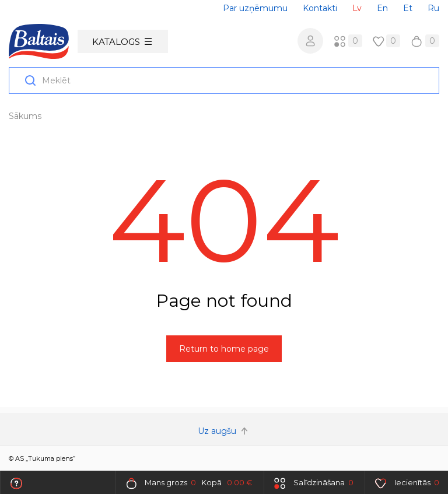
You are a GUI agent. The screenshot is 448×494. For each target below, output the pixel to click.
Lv (357, 8)
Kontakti (320, 8)
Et (408, 8)
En (382, 8)
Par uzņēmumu (255, 8)
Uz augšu (224, 431)
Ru (433, 8)
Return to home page (224, 349)
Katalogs (122, 42)
